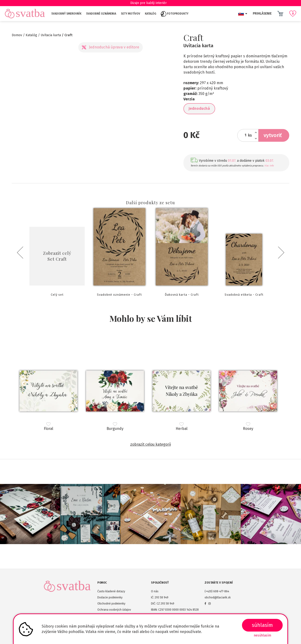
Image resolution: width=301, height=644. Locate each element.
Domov (17, 35)
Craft (68, 35)
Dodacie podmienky (110, 597)
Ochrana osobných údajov (114, 610)
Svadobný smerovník (66, 14)
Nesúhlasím (262, 635)
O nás (155, 591)
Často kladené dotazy (111, 591)
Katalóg (150, 14)
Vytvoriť (273, 135)
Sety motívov (131, 14)
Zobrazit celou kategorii (151, 444)
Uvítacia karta (51, 35)
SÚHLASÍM (262, 625)
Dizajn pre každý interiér (151, 3)
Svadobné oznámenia (101, 14)
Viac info (269, 166)
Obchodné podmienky (111, 604)
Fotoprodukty (175, 14)
